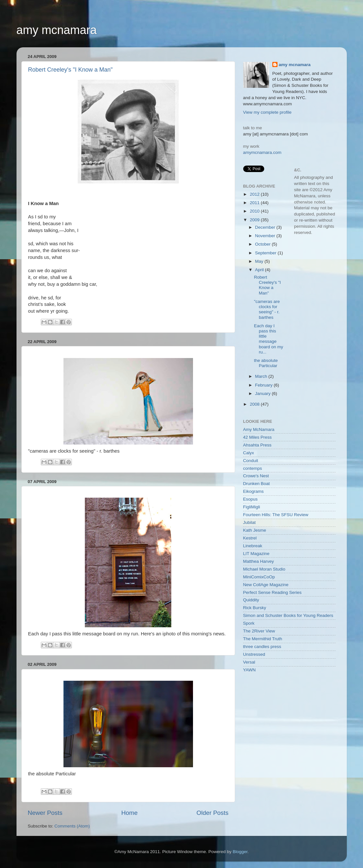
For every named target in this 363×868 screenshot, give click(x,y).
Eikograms (254, 491)
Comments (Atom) (72, 826)
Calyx (249, 453)
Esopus (250, 499)
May (260, 261)
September (267, 253)
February (265, 385)
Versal (249, 662)
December (266, 227)
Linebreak (253, 546)
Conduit (251, 461)
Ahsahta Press (257, 445)
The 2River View (259, 631)
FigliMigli (252, 507)
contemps (253, 468)
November (266, 236)
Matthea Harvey (259, 561)
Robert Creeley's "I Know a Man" (70, 70)
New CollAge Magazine (266, 585)
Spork (249, 623)
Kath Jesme (255, 530)
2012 (255, 194)
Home (130, 813)
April (260, 270)
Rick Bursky (255, 608)
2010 (255, 211)
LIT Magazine (256, 554)
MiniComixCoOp (259, 577)
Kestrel (250, 538)
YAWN (250, 670)
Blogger (240, 852)
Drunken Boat (257, 484)
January (264, 393)
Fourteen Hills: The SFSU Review (276, 515)
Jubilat (250, 522)
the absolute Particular (266, 363)
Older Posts (213, 813)
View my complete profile (267, 112)
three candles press (262, 647)
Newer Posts (45, 813)
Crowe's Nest (256, 476)
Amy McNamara (259, 429)
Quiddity (251, 600)
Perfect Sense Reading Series (272, 592)
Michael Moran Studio (264, 569)
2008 (255, 404)
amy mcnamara (57, 30)
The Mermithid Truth (263, 639)
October (264, 244)
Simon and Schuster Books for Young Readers (288, 615)
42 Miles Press (258, 437)
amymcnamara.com (262, 152)
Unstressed (254, 654)
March (262, 376)
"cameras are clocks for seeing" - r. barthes (267, 309)
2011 (255, 203)
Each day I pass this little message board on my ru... (268, 339)
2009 (255, 220)
